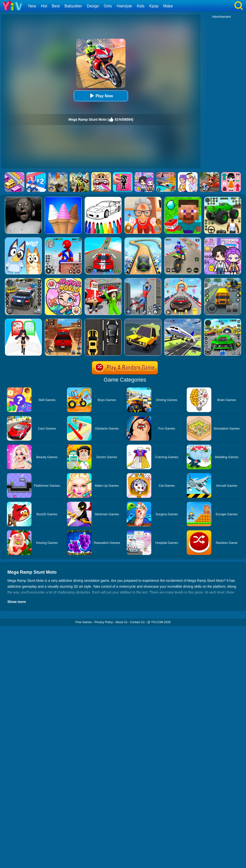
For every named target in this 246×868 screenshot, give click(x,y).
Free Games (84, 622)
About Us (121, 622)
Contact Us (137, 622)
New (32, 6)
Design (93, 6)
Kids (141, 6)
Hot (44, 6)
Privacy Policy (104, 622)
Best (56, 6)
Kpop (154, 6)
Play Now (101, 96)
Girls (108, 6)
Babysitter (73, 6)
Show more (17, 602)
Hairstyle (124, 6)
